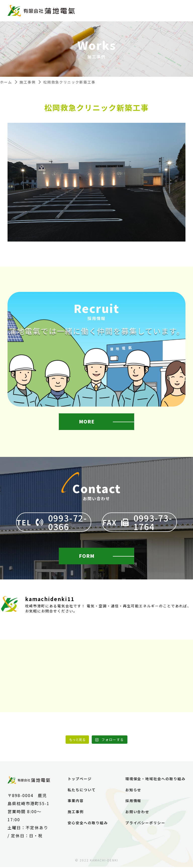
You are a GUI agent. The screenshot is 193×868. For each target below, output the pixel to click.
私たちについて (81, 791)
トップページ (79, 780)
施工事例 (28, 82)
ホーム (6, 82)
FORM (87, 556)
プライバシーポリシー (145, 824)
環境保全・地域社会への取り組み (155, 780)
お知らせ (133, 791)
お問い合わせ (137, 813)
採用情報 (133, 802)
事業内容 (75, 802)
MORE (87, 423)
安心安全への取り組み (87, 824)
